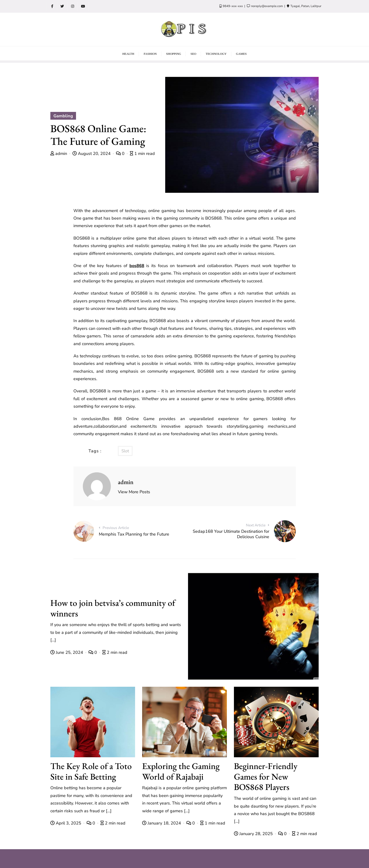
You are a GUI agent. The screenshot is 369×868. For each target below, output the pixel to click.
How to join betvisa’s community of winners (113, 608)
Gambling (63, 116)
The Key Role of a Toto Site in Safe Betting (91, 771)
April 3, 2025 (66, 823)
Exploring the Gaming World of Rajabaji (181, 771)
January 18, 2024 (162, 823)
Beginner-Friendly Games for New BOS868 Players (266, 776)
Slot (125, 451)
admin (59, 154)
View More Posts (134, 492)
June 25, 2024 (67, 652)
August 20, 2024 (92, 154)
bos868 (137, 266)
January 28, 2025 (254, 834)
